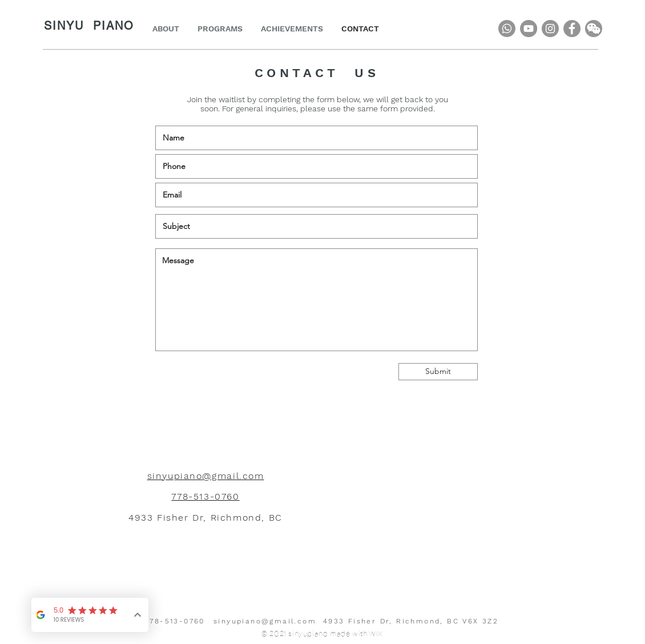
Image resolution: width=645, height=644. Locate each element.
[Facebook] (572, 29)
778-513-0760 (175, 621)
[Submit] (438, 372)
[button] (594, 29)
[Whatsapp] (507, 29)
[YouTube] (529, 29)
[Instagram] (550, 29)
